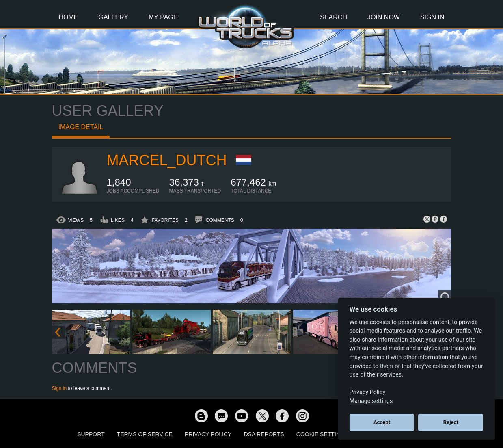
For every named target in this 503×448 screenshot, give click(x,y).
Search (334, 17)
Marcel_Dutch (167, 160)
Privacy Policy (208, 434)
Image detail (81, 127)
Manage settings (371, 401)
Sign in (59, 388)
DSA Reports (264, 434)
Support (91, 434)
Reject (451, 422)
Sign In (432, 17)
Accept (382, 422)
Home (69, 17)
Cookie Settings (322, 434)
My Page (163, 17)
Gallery (114, 17)
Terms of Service (145, 434)
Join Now (384, 17)
